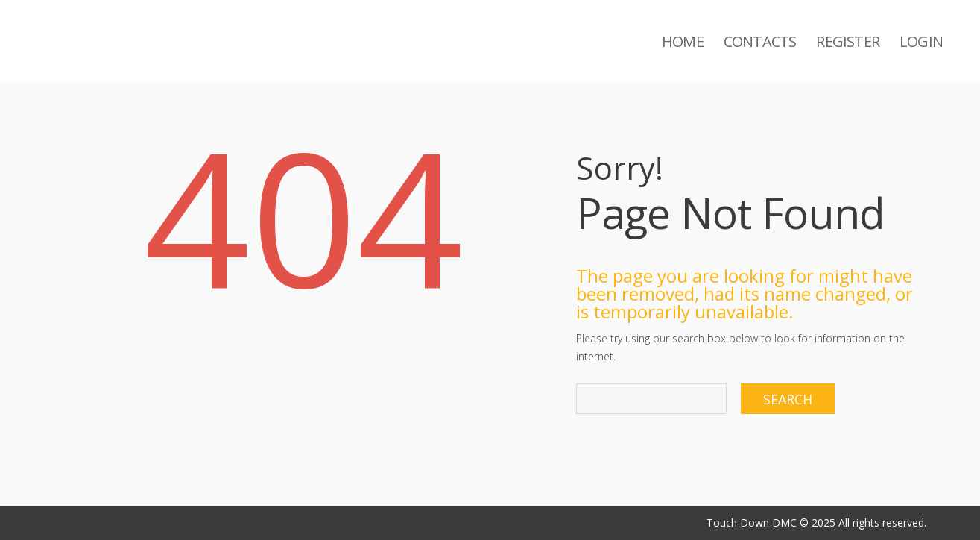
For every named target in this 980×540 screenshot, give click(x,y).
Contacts (760, 41)
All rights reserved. (882, 522)
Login (921, 41)
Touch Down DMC (752, 522)
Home (683, 41)
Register (848, 41)
